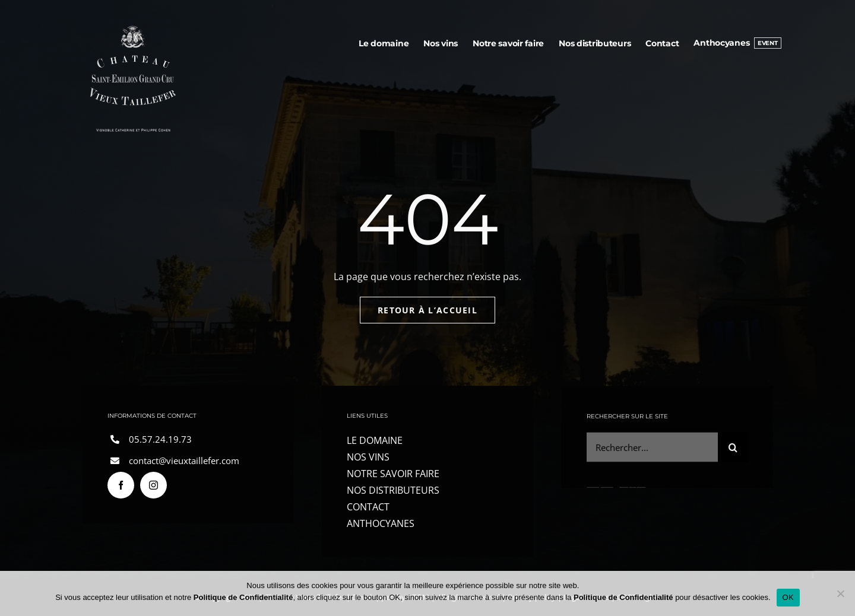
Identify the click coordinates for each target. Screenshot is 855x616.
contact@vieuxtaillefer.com (184, 461)
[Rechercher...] (652, 449)
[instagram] (153, 485)
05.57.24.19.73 (160, 439)
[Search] (733, 449)
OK (788, 597)
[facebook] (121, 485)
